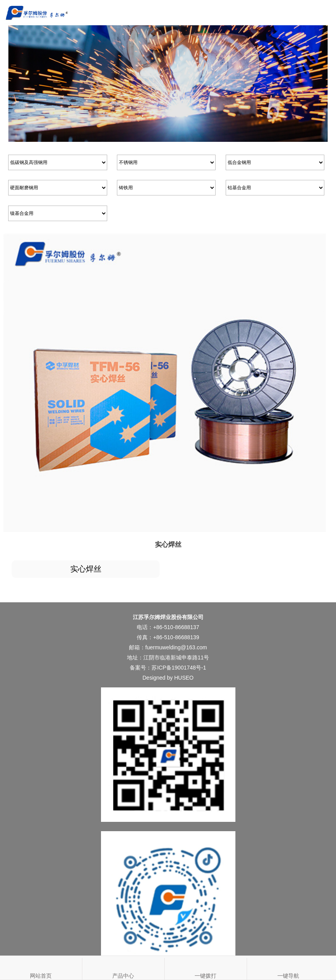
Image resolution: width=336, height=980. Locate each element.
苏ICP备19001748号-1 (179, 668)
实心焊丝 (86, 569)
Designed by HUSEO (168, 678)
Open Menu (323, 13)
